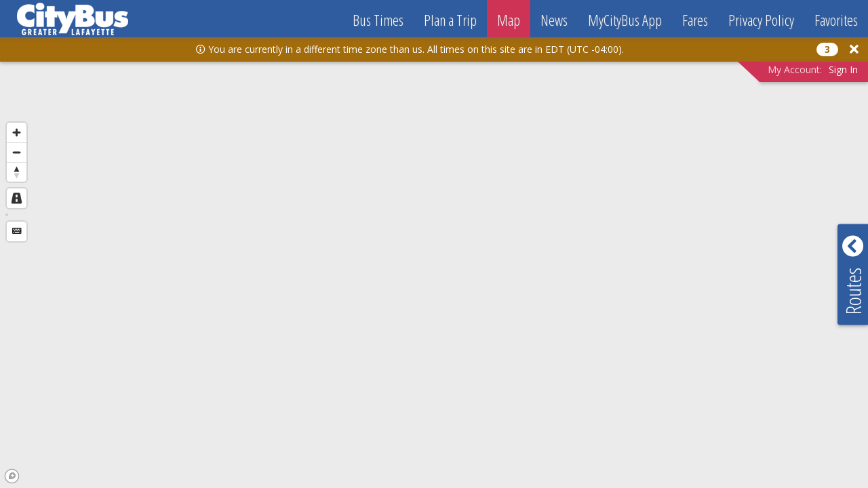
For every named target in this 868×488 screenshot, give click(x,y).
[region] (434, 258)
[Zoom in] (17, 133)
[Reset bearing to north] (17, 172)
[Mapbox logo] (12, 476)
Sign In (843, 69)
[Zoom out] (17, 152)
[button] (854, 49)
